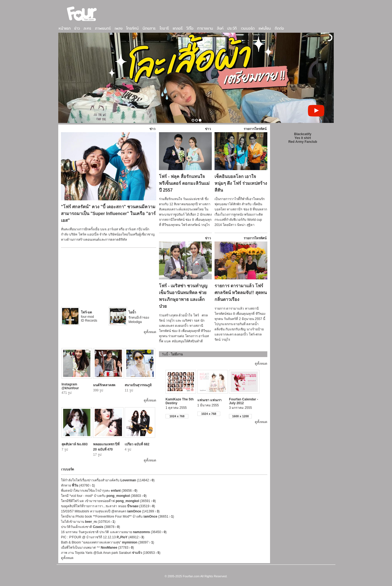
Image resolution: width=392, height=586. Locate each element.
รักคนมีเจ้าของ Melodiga (139, 317)
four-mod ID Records (89, 316)
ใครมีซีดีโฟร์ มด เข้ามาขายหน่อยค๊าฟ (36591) (108, 501)
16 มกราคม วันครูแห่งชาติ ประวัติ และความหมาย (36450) (114, 532)
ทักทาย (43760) (78, 485)
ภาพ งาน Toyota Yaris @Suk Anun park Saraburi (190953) (111, 553)
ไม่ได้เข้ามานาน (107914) (88, 522)
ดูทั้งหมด (150, 332)
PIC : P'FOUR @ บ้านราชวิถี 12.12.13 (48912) (103, 537)
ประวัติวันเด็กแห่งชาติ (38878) (91, 527)
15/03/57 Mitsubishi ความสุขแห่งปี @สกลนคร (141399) (110, 511)
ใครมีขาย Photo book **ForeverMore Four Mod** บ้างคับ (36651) (117, 516)
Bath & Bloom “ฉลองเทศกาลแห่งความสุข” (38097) (108, 542)
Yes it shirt (303, 138)
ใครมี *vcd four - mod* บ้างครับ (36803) (104, 496)
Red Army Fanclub (303, 142)
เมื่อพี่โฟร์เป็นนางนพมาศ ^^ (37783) (97, 548)
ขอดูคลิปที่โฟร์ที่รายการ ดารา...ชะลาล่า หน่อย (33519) (108, 506)
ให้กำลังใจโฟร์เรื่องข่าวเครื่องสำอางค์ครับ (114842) (108, 480)
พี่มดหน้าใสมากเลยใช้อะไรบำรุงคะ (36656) (99, 491)
